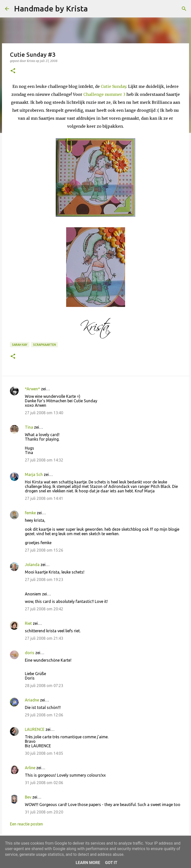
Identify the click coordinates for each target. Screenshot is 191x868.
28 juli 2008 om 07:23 (44, 686)
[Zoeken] (95, 9)
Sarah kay (20, 345)
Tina (29, 427)
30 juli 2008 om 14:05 (44, 753)
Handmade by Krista (51, 8)
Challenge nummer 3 (104, 94)
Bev (28, 797)
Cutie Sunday (113, 86)
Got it (111, 863)
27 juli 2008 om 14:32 (44, 460)
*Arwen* (32, 389)
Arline (30, 768)
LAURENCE (35, 729)
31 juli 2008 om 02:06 (44, 783)
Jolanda (32, 565)
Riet (28, 623)
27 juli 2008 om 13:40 (44, 413)
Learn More (88, 863)
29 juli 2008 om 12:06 (44, 715)
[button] (13, 71)
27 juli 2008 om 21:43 (44, 638)
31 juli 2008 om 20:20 (44, 812)
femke (30, 513)
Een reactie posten (26, 824)
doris (30, 653)
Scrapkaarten (45, 345)
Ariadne (32, 700)
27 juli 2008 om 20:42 (44, 609)
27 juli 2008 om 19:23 (44, 579)
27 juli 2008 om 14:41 (44, 498)
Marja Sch (34, 474)
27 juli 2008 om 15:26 (44, 550)
